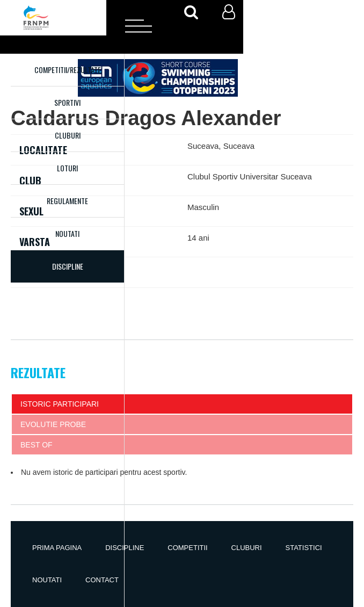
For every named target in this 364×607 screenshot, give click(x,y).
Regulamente (67, 201)
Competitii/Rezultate (68, 70)
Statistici (304, 548)
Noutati (67, 233)
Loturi (67, 168)
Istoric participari (60, 404)
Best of (37, 445)
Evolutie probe (53, 424)
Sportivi (67, 102)
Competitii (187, 548)
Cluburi (68, 135)
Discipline (125, 548)
